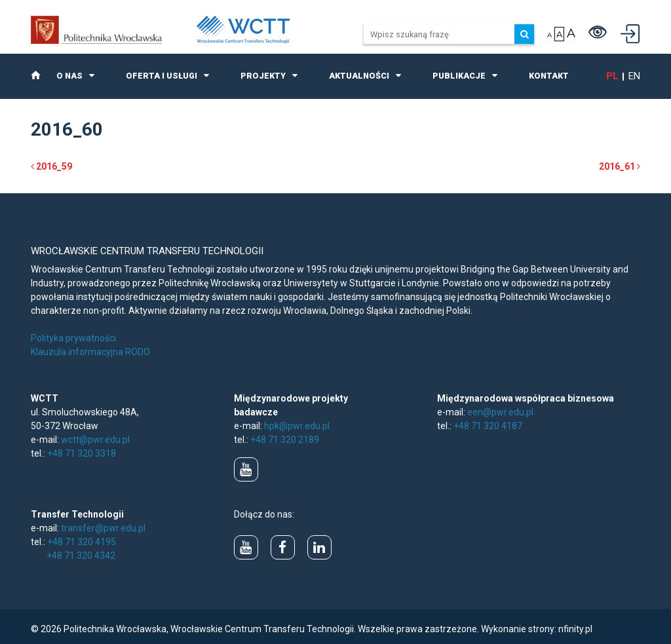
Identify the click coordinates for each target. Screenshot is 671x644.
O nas (69, 76)
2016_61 (620, 166)
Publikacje (459, 76)
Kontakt (549, 76)
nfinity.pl (575, 629)
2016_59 (51, 166)
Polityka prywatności (73, 338)
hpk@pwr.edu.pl (297, 426)
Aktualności (359, 76)
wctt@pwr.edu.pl (95, 440)
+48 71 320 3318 (82, 453)
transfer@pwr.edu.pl (103, 528)
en (634, 76)
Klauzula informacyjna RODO (90, 352)
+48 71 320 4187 (488, 426)
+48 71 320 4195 (82, 542)
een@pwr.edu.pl (500, 412)
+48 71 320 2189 (285, 440)
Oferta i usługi (162, 76)
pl (612, 76)
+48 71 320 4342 (81, 556)
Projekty (263, 76)
